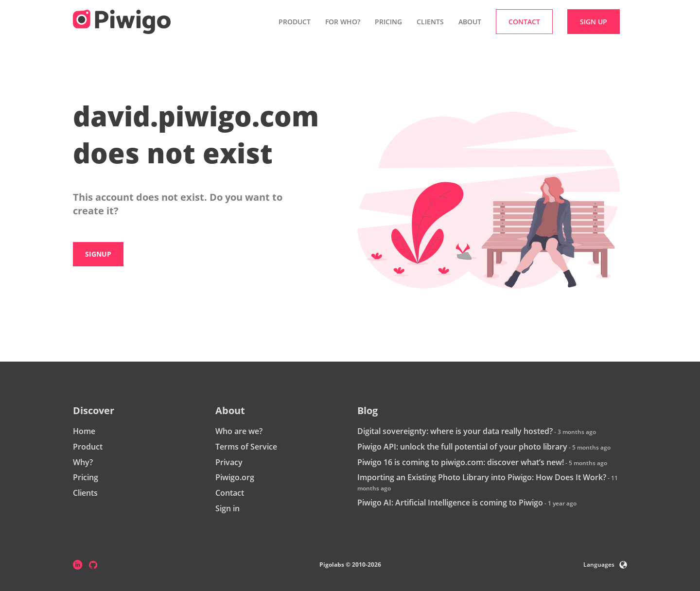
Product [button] (295, 22)
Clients (430, 22)
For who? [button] (343, 22)
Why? (83, 462)
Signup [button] (98, 254)
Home (84, 431)
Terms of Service (246, 447)
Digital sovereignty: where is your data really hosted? (455, 431)
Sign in (227, 508)
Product (88, 447)
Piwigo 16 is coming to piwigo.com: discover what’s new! (461, 462)
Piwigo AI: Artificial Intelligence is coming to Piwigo (450, 503)
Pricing (388, 22)
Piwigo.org (235, 477)
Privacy (229, 462)
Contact (230, 493)
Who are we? (239, 431)
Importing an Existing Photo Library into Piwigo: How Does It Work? (482, 477)
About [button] (470, 22)
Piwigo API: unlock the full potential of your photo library (462, 447)
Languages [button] (605, 565)
